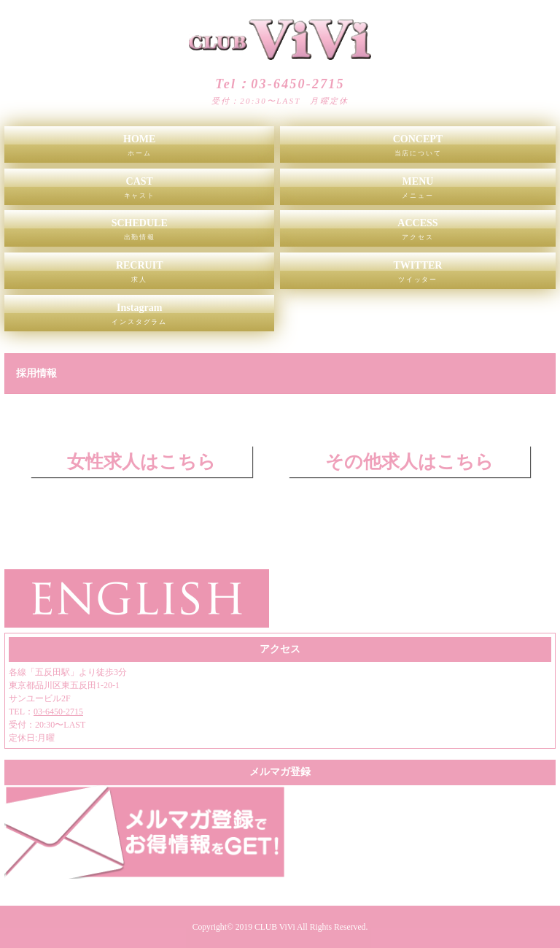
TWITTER (418, 274)
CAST (139, 190)
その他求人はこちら (409, 462)
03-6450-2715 (58, 712)
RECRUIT (139, 274)
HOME (139, 148)
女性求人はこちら (141, 462)
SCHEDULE (139, 232)
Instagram (139, 317)
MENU (418, 190)
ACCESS (418, 232)
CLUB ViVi (275, 927)
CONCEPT (418, 148)
